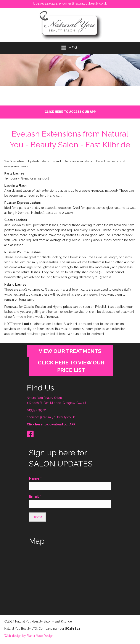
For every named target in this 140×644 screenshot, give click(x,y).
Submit (37, 516)
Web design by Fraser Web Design (29, 635)
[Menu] (70, 48)
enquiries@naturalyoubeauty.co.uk (83, 3)
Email (35, 495)
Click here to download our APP (51, 423)
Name (35, 477)
